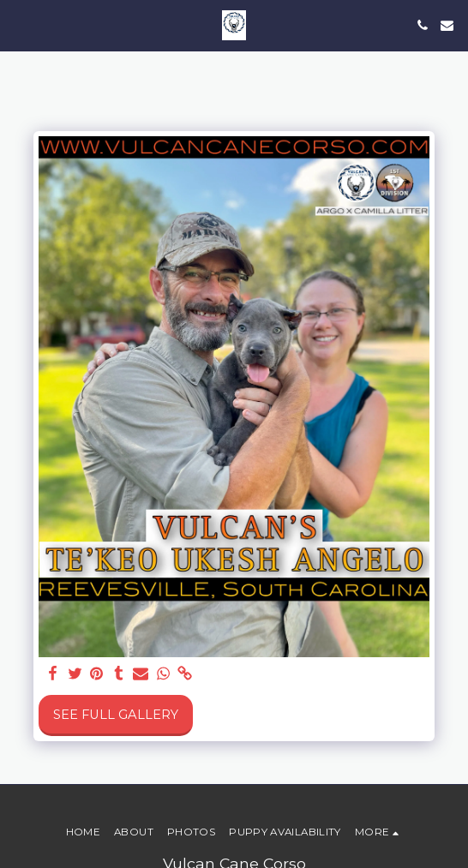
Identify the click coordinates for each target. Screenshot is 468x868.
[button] (19, 25)
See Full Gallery (116, 715)
